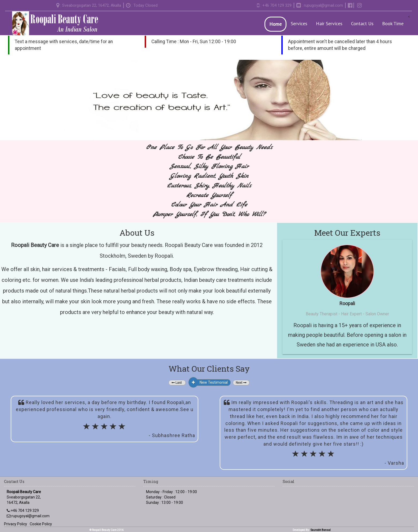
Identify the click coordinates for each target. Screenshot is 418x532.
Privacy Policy (16, 524)
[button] (177, 383)
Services (299, 23)
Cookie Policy (41, 524)
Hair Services (329, 23)
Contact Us (362, 23)
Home (275, 24)
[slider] (104, 427)
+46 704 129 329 (25, 511)
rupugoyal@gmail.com (323, 5)
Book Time (393, 23)
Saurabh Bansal (321, 530)
